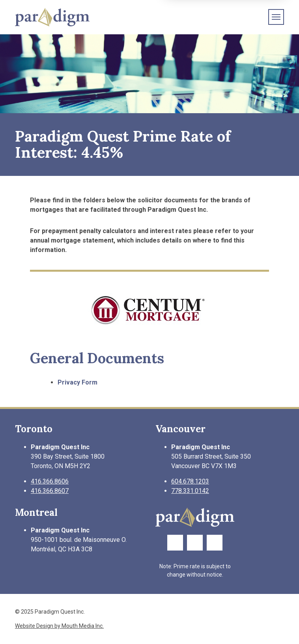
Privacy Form (78, 382)
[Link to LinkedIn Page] (215, 543)
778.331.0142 (190, 491)
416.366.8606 (50, 481)
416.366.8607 (50, 491)
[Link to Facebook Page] (175, 543)
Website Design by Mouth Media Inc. (59, 626)
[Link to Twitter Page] (195, 543)
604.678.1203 (190, 481)
